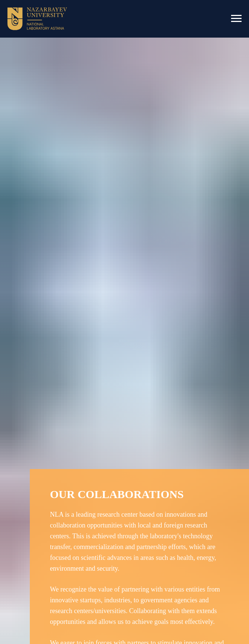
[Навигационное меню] (236, 19)
